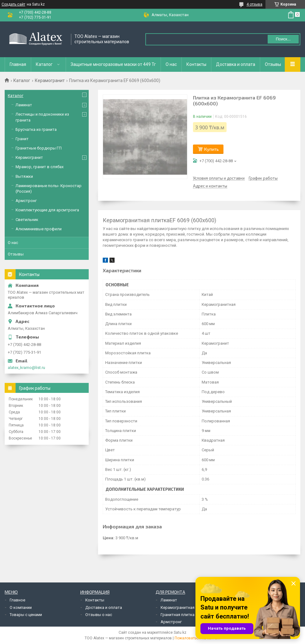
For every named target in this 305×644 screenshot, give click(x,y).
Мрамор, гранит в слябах (40, 167)
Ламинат (24, 105)
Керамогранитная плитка (185, 607)
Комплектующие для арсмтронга (47, 210)
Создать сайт (13, 4)
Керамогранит (50, 80)
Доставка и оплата (236, 64)
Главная (18, 64)
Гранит (22, 139)
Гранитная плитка (178, 615)
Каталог (44, 64)
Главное (17, 600)
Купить (211, 149)
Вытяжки (24, 176)
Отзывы (273, 64)
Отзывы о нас (99, 615)
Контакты (196, 64)
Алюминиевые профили (39, 229)
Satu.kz (180, 632)
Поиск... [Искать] (283, 39)
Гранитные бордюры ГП (39, 148)
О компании (21, 607)
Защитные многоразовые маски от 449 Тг (113, 64)
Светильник (27, 220)
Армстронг (26, 201)
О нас (171, 64)
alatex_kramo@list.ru (26, 368)
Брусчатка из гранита (36, 129)
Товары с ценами (26, 615)
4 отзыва (254, 4)
